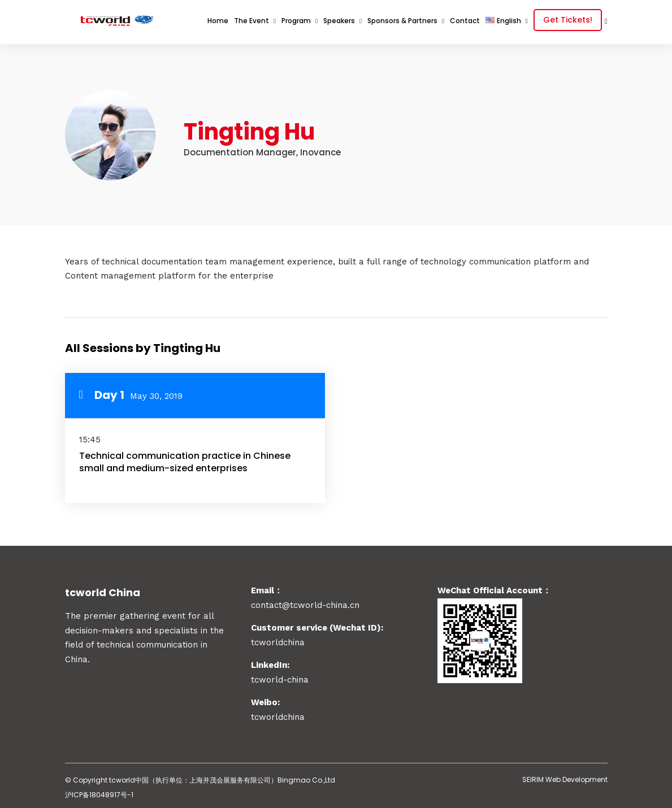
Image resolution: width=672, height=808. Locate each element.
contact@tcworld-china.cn (305, 603)
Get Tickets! (568, 20)
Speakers (339, 21)
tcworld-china (280, 677)
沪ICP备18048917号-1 (99, 792)
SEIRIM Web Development (565, 777)
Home (218, 21)
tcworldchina (278, 715)
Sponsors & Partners (402, 21)
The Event (252, 21)
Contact (465, 21)
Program (296, 21)
